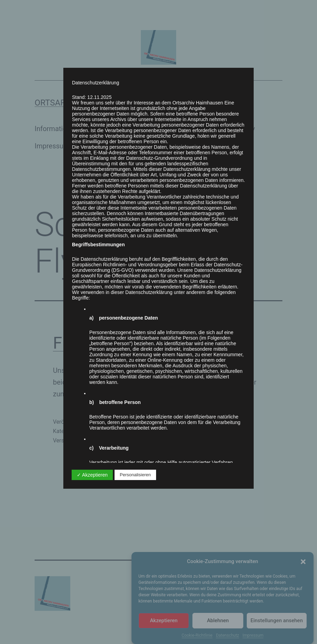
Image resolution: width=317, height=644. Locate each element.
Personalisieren (135, 475)
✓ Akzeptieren (92, 475)
